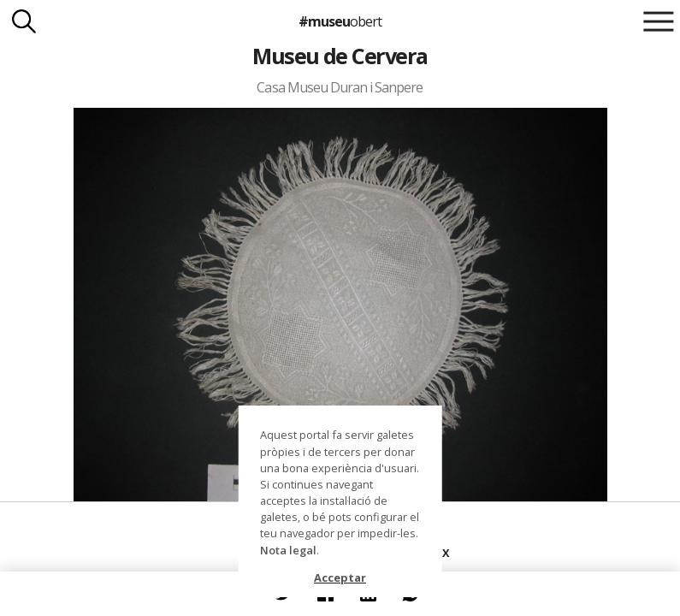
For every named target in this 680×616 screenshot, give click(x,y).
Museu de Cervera (340, 56)
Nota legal (288, 550)
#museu (340, 21)
